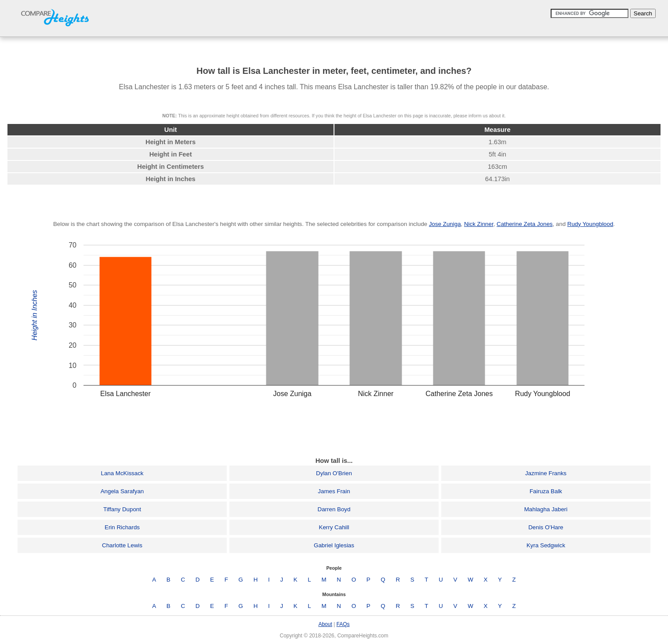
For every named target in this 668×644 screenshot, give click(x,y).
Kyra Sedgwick (546, 545)
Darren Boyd (334, 509)
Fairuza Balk (546, 491)
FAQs (343, 624)
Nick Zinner (479, 224)
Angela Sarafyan (122, 491)
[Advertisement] (334, 429)
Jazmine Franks (546, 473)
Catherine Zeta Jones (525, 224)
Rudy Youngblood (590, 224)
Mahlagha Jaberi (546, 509)
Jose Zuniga (445, 224)
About (325, 624)
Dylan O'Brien (334, 473)
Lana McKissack (122, 473)
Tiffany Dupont (122, 509)
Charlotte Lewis (122, 545)
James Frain (334, 491)
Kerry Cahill (334, 527)
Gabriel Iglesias (334, 545)
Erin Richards (122, 527)
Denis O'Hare (546, 527)
